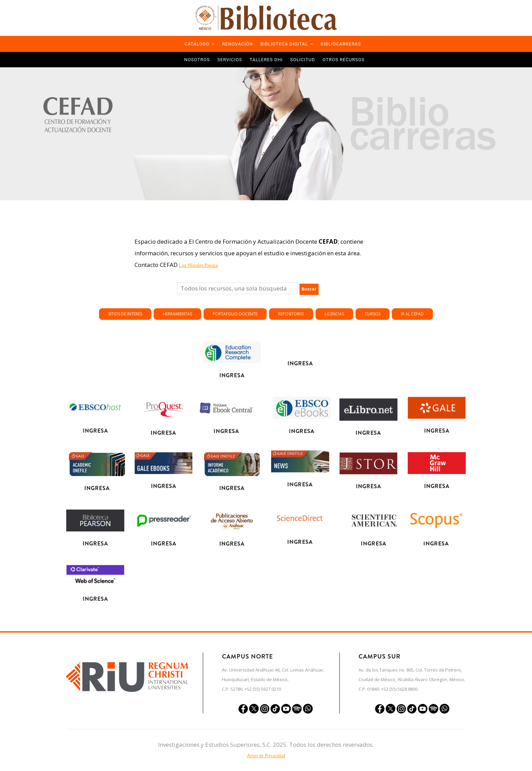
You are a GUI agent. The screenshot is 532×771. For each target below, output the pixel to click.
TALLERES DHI (266, 60)
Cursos (321, 309)
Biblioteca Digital (287, 44)
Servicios (230, 60)
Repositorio (310, 309)
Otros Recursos (344, 60)
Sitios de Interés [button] (288, 309)
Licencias (316, 309)
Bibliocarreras (341, 44)
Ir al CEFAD (327, 309)
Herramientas (295, 309)
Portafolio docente (303, 309)
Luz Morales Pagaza (198, 265)
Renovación (238, 44)
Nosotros (197, 60)
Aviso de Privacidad (266, 756)
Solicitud (303, 60)
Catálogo (199, 44)
